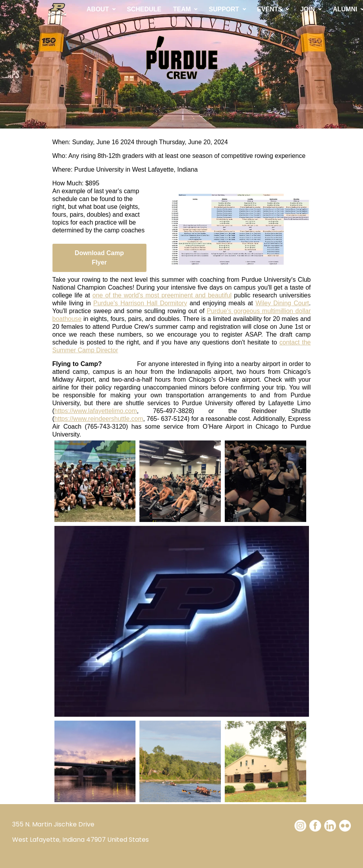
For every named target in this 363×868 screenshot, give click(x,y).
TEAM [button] (182, 9)
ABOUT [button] (98, 9)
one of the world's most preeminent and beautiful (162, 295)
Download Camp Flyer (99, 258)
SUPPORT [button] (224, 9)
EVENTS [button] (270, 9)
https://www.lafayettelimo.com (96, 411)
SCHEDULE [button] (144, 9)
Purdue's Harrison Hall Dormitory (140, 303)
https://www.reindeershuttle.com (99, 419)
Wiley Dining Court (283, 303)
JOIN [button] (308, 9)
